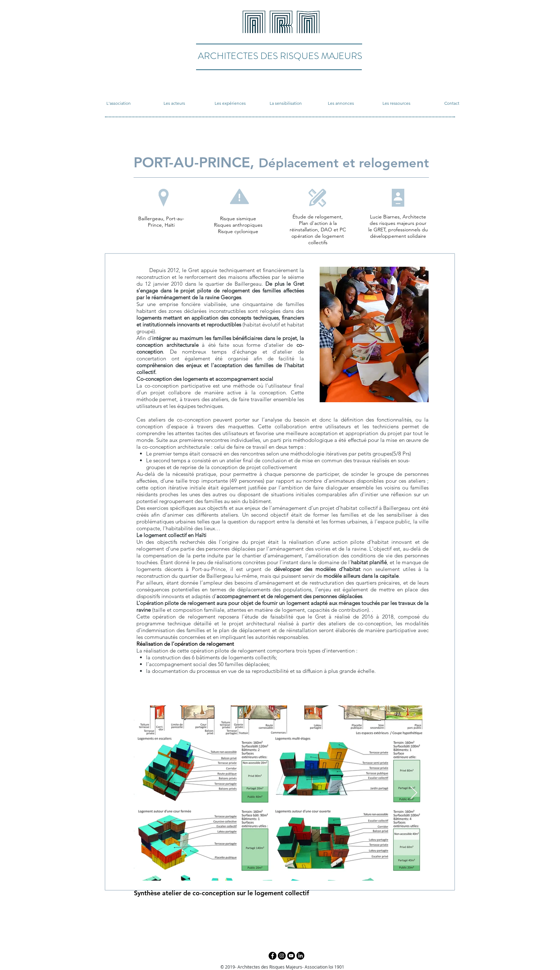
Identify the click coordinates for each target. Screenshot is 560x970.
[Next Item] (414, 793)
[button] (119, 103)
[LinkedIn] (300, 956)
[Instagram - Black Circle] (282, 956)
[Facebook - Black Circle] (272, 956)
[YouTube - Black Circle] (291, 956)
